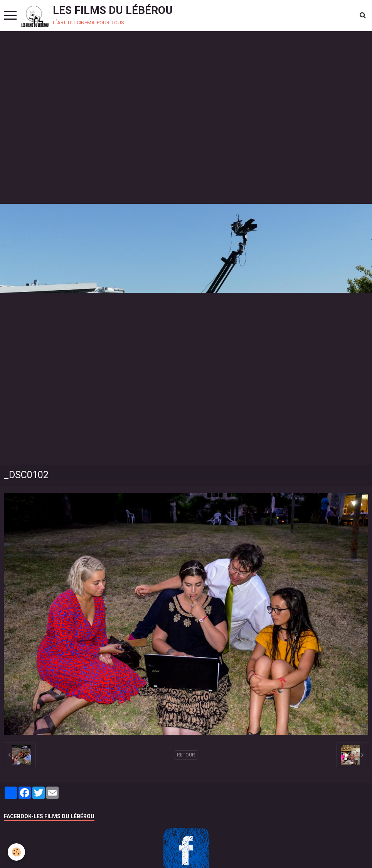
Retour (186, 755)
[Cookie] (16, 852)
